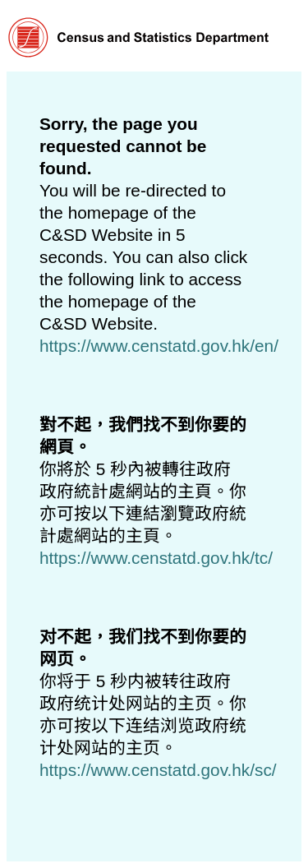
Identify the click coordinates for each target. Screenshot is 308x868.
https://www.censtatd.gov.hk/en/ (159, 346)
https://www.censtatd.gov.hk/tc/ (156, 558)
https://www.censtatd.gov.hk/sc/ (158, 770)
